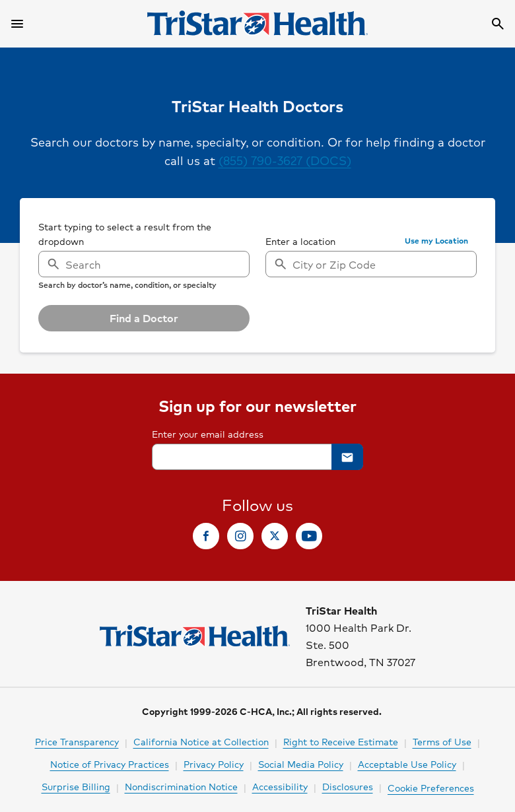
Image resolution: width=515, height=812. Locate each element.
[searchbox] (144, 254)
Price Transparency (77, 741)
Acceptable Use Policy (407, 764)
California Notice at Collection (201, 741)
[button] (436, 241)
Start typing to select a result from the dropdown (125, 234)
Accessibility (280, 786)
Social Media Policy (301, 764)
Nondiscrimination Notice (181, 786)
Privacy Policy (214, 764)
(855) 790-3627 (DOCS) (285, 160)
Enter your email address (208, 434)
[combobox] (371, 264)
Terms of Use (442, 741)
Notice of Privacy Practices (110, 764)
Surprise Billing (76, 786)
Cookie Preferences (431, 788)
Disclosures (348, 786)
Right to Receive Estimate (341, 741)
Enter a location (300, 241)
